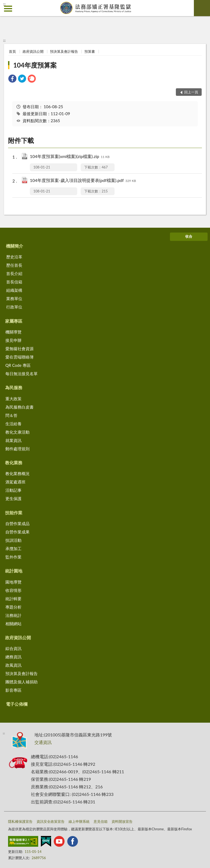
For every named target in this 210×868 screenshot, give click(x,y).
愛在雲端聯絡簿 (19, 357)
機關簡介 (15, 246)
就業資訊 (13, 440)
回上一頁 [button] (191, 92)
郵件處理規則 (17, 449)
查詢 (202, 8)
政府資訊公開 (33, 51)
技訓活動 (13, 540)
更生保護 (13, 498)
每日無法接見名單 (22, 374)
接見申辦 (13, 340)
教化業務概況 (17, 473)
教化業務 (14, 463)
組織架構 (14, 290)
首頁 (12, 51)
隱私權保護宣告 (20, 821)
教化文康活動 (17, 432)
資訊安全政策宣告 (51, 821)
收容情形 (13, 590)
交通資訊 (43, 742)
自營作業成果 (17, 532)
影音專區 (13, 690)
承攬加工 (13, 549)
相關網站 (13, 624)
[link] (12, 79)
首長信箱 (14, 282)
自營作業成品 (17, 523)
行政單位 (14, 307)
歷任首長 (14, 265)
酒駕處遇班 (15, 482)
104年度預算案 (35, 65)
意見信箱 (101, 821)
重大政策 (13, 399)
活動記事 (13, 490)
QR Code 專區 (18, 365)
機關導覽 (13, 332)
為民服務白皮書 (19, 407)
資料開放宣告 (122, 821)
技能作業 (14, 513)
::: (4, 4)
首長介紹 (14, 273)
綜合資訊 (13, 648)
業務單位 (14, 298)
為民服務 (14, 387)
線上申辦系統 (79, 821)
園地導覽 (13, 582)
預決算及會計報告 (64, 51)
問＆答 (11, 415)
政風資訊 (13, 665)
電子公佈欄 (17, 704)
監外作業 (13, 557)
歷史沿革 (14, 257)
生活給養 (13, 424)
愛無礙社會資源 (19, 349)
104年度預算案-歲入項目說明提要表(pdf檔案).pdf (83, 181)
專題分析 (13, 607)
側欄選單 (8, 9)
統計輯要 (13, 599)
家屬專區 (14, 321)
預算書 (90, 51)
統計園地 (14, 571)
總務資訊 (13, 657)
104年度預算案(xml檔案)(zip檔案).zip (70, 157)
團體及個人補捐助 (22, 682)
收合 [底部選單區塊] (189, 236)
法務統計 (13, 615)
